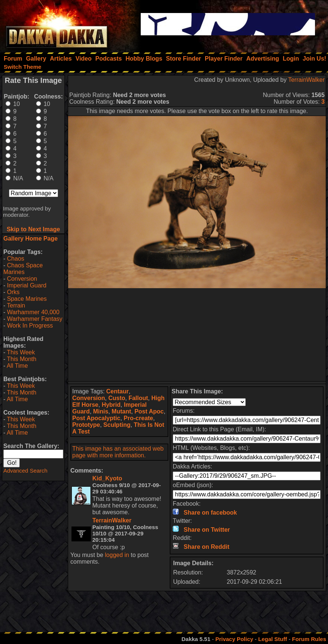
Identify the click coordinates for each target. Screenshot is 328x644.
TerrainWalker (306, 80)
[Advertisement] (197, 335)
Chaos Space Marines (23, 269)
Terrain (16, 305)
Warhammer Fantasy (35, 319)
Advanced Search (25, 471)
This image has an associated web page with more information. (118, 452)
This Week (21, 352)
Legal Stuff (273, 639)
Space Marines (27, 299)
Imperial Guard (27, 285)
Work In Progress (30, 326)
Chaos (16, 259)
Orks (13, 292)
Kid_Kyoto (107, 478)
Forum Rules (309, 639)
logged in (117, 555)
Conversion (22, 279)
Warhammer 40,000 (33, 312)
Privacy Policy (234, 639)
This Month (21, 359)
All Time (17, 366)
